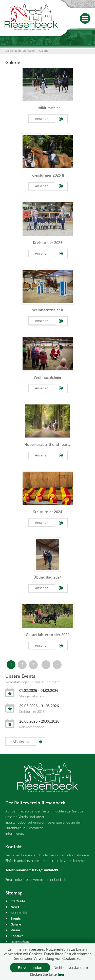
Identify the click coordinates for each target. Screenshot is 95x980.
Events (16, 918)
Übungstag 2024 (48, 577)
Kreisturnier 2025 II (48, 175)
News (15, 907)
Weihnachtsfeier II (48, 310)
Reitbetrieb (19, 913)
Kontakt (17, 936)
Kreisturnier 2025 (48, 242)
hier (61, 974)
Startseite (29, 51)
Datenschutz (20, 942)
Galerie (44, 51)
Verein (15, 930)
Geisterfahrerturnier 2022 (48, 635)
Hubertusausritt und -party (48, 444)
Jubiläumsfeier (48, 108)
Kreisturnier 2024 (48, 512)
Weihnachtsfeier (48, 377)
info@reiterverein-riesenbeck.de (41, 879)
